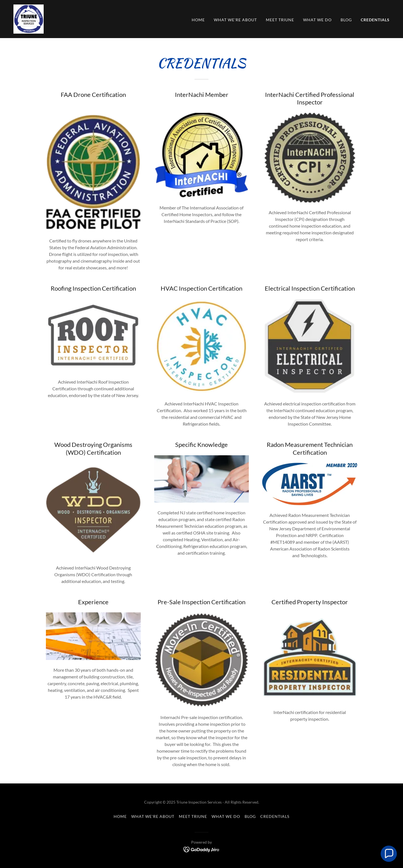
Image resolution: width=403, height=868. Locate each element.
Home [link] (198, 20)
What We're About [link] (235, 20)
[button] (389, 854)
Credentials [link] (375, 20)
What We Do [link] (317, 20)
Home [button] (120, 816)
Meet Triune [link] (280, 20)
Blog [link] (346, 20)
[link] (29, 18)
